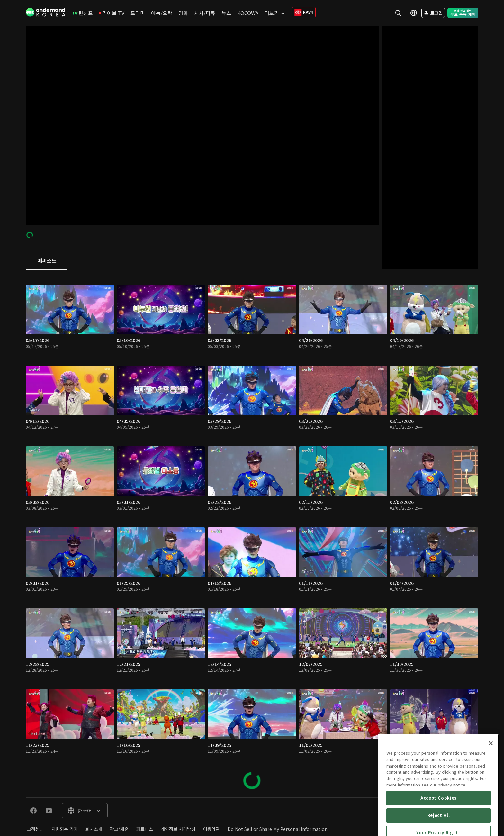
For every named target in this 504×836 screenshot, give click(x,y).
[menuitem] (82, 13)
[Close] (491, 780)
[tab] (47, 261)
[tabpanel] (252, 534)
